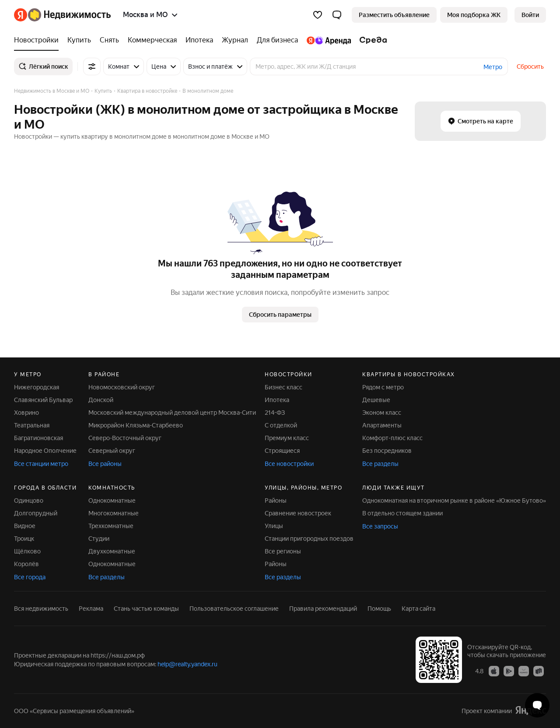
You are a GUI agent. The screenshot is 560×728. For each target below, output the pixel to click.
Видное (25, 526)
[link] (530, 15)
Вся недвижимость (41, 609)
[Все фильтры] (92, 66)
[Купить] (79, 40)
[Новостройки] (38, 40)
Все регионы (283, 551)
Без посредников (387, 451)
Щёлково (27, 551)
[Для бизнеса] (277, 40)
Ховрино (26, 413)
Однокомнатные (112, 500)
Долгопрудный (36, 513)
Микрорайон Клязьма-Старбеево (136, 425)
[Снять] (109, 40)
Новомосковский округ (122, 387)
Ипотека (277, 400)
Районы (276, 500)
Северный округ (112, 451)
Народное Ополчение (45, 451)
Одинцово (29, 500)
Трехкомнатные (111, 526)
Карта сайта (418, 609)
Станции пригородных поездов (309, 539)
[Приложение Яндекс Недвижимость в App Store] (494, 671)
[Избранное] (318, 15)
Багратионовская (38, 438)
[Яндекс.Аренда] (329, 40)
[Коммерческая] (152, 40)
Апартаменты (382, 425)
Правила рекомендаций (323, 609)
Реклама (91, 609)
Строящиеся (282, 451)
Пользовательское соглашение (234, 609)
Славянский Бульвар (43, 400)
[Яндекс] (21, 15)
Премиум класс (287, 438)
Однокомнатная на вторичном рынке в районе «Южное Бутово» (454, 500)
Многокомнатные (114, 513)
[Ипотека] (199, 40)
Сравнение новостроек (298, 513)
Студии (99, 539)
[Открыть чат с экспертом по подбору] (537, 705)
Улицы (274, 526)
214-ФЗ (275, 413)
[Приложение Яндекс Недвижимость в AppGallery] (524, 671)
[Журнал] (235, 40)
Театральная (32, 425)
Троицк (24, 539)
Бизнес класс (283, 387)
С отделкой (281, 425)
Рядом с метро (383, 387)
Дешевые (376, 400)
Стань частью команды (146, 609)
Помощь (379, 609)
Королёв (26, 564)
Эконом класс (382, 413)
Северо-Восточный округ (125, 438)
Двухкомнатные (112, 551)
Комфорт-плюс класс (392, 438)
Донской (101, 400)
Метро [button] (493, 67)
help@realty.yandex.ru (187, 664)
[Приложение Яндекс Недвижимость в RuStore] (539, 671)
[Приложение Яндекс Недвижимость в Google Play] (509, 671)
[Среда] (371, 40)
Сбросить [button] (530, 66)
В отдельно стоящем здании (402, 513)
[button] (337, 15)
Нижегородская (37, 387)
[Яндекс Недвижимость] (69, 15)
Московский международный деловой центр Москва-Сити (172, 413)
